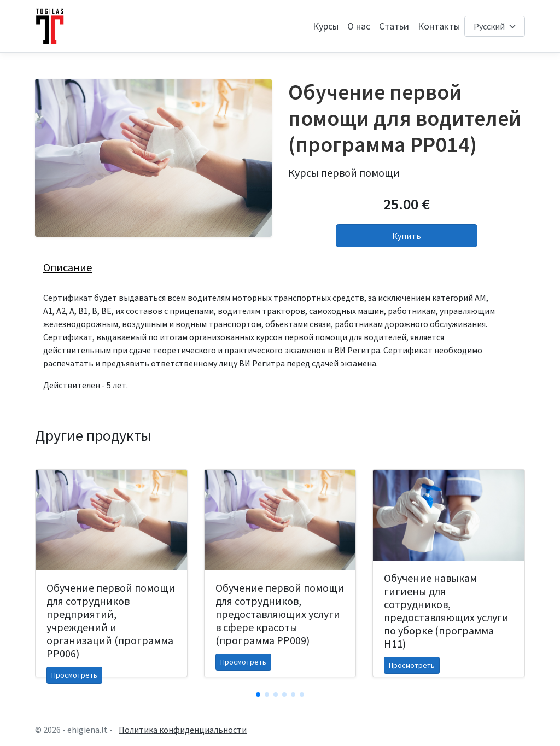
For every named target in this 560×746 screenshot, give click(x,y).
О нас (359, 26)
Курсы (326, 26)
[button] (258, 695)
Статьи (394, 26)
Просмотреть (74, 675)
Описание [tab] (68, 267)
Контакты (439, 26)
